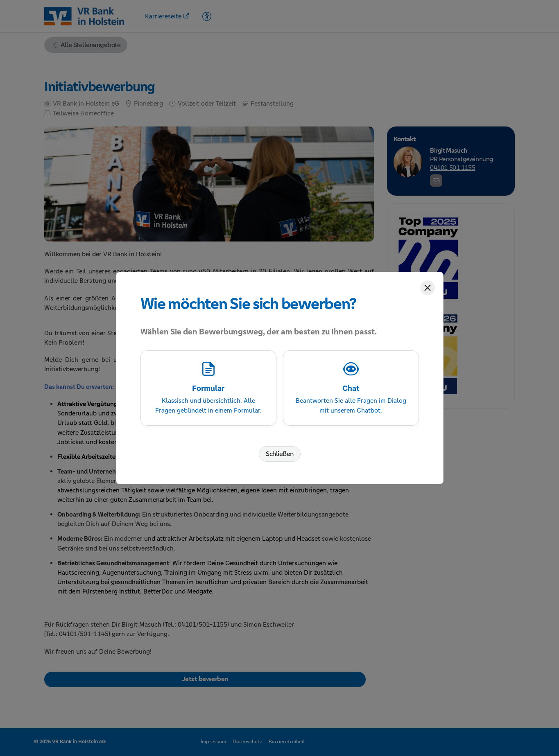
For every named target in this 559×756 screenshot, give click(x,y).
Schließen (280, 454)
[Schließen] (428, 288)
